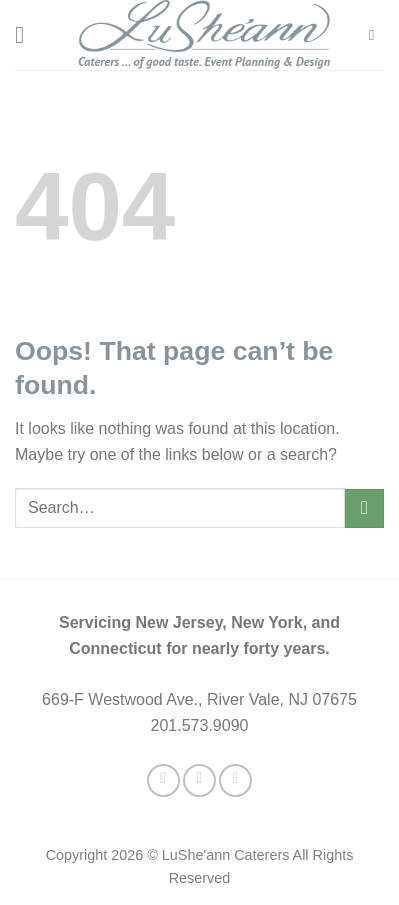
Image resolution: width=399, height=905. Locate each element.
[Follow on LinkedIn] (235, 780)
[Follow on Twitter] (199, 780)
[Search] (376, 35)
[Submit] (364, 508)
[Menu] (27, 34)
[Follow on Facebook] (163, 780)
